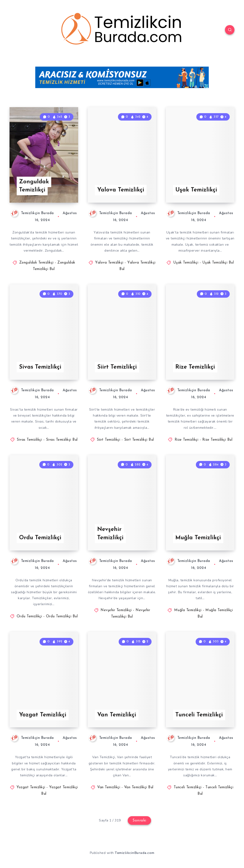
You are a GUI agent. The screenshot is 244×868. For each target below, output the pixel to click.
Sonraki (139, 820)
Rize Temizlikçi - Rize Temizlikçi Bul (204, 440)
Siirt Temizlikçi (117, 367)
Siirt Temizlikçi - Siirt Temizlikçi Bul (125, 440)
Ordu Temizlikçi (40, 538)
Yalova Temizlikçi (121, 190)
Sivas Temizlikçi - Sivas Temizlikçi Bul (47, 440)
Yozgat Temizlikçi (43, 715)
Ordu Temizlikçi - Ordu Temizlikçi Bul (47, 617)
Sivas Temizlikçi (40, 367)
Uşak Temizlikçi (196, 190)
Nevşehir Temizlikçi (110, 534)
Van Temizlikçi (117, 715)
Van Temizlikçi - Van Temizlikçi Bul (125, 787)
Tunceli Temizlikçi (199, 715)
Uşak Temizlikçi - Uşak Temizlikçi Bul (204, 263)
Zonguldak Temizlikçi (34, 186)
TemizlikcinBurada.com (135, 853)
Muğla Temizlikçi (198, 538)
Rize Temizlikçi (195, 367)
